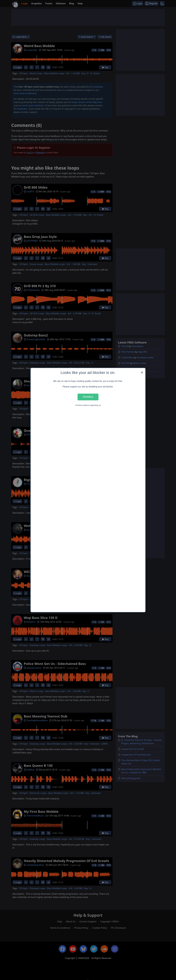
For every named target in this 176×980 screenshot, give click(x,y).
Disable (88, 397)
